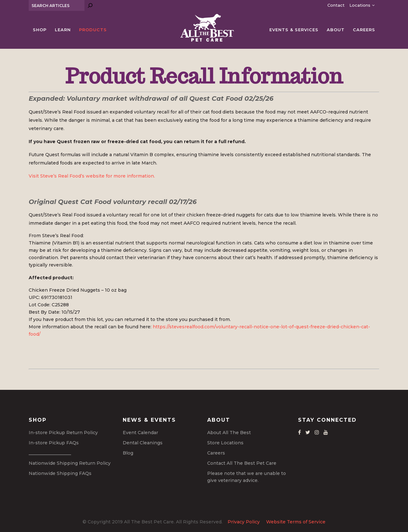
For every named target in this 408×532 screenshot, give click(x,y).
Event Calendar (140, 433)
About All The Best (229, 433)
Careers (216, 453)
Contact (336, 5)
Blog (128, 453)
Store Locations (225, 443)
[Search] (90, 5)
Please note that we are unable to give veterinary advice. (247, 477)
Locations (360, 5)
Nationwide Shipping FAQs (60, 473)
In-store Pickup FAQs (54, 443)
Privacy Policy (244, 522)
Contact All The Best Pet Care (242, 463)
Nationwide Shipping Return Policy (70, 463)
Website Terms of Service (296, 522)
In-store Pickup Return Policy (63, 433)
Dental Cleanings (143, 443)
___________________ (50, 453)
